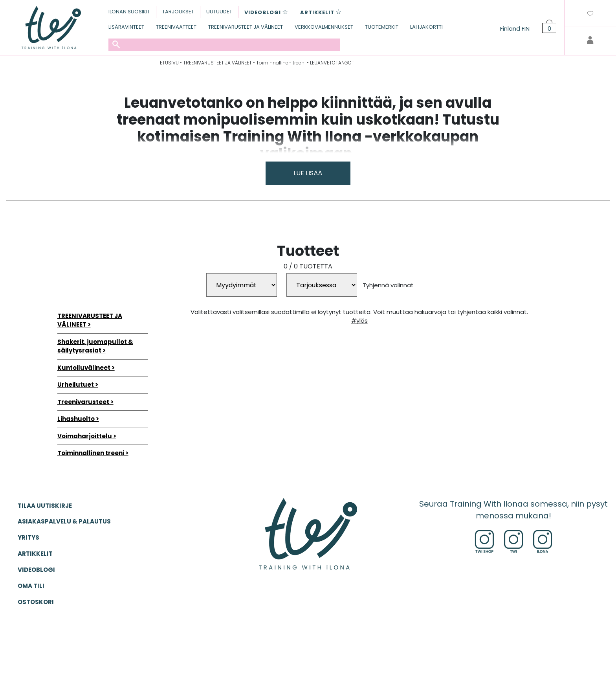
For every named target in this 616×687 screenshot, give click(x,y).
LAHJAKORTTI (426, 27)
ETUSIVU (169, 63)
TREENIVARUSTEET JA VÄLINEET (246, 27)
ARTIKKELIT (35, 554)
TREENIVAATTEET (176, 27)
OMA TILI (31, 586)
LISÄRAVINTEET (126, 27)
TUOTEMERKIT (382, 27)
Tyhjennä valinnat (388, 285)
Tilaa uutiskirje (45, 506)
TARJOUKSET (178, 12)
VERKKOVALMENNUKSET (324, 27)
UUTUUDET (219, 12)
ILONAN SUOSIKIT (129, 12)
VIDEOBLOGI (36, 570)
